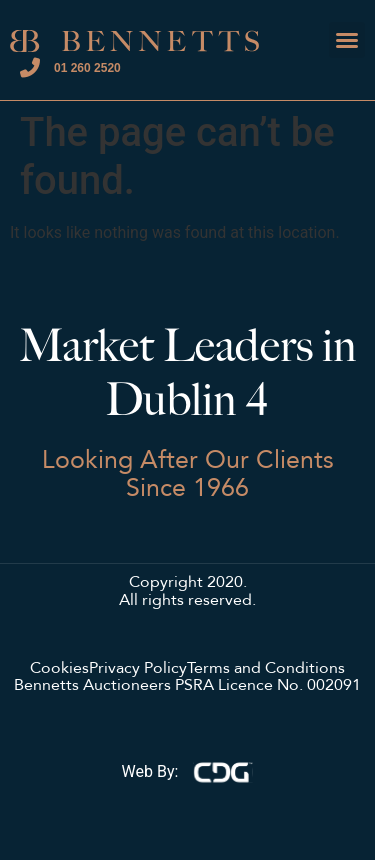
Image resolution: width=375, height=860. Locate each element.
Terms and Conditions (266, 669)
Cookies (59, 669)
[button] (347, 40)
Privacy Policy (138, 669)
